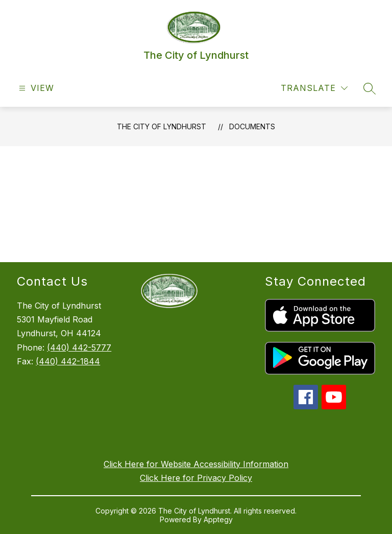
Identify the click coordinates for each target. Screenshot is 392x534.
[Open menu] (35, 88)
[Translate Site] (314, 88)
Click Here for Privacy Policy (196, 478)
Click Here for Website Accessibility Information (196, 464)
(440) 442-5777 (79, 347)
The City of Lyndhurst (162, 126)
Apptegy (218, 519)
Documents (252, 126)
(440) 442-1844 (68, 361)
